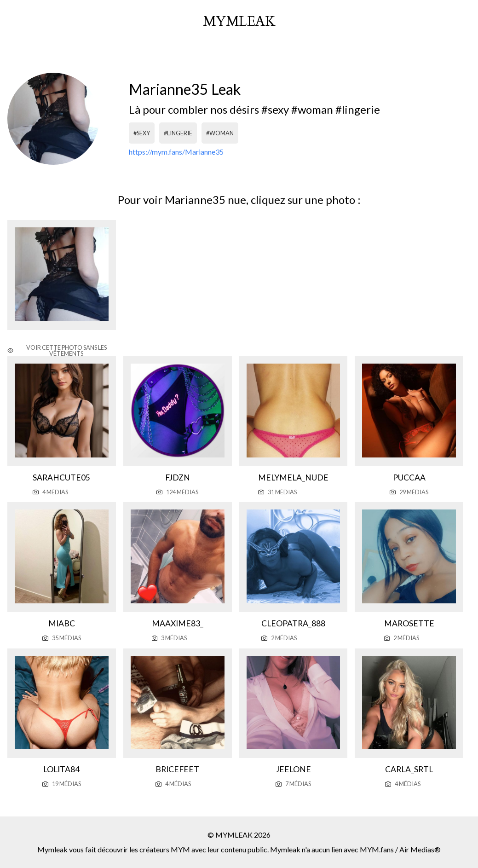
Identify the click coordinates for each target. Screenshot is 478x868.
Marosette (409, 623)
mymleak (239, 22)
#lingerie (178, 133)
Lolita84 (61, 769)
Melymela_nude (293, 477)
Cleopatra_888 (293, 623)
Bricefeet (177, 769)
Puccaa (409, 477)
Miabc (62, 623)
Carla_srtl (409, 769)
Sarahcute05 (61, 477)
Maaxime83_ (178, 623)
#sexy (142, 133)
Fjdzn (178, 477)
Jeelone (293, 769)
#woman (220, 133)
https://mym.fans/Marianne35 (176, 152)
